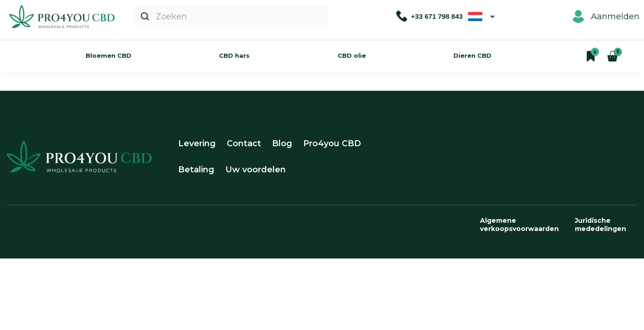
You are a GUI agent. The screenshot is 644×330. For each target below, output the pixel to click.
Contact (244, 143)
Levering (197, 143)
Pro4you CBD (332, 143)
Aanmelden (606, 16)
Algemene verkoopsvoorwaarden (519, 225)
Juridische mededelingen (600, 225)
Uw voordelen (256, 170)
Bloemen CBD (109, 55)
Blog (282, 143)
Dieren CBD (472, 55)
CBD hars (234, 55)
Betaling (196, 170)
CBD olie (352, 55)
